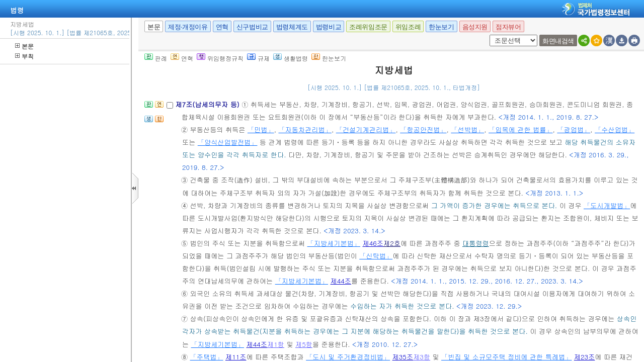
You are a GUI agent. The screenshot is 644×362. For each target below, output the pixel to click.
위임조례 (408, 27)
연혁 (222, 27)
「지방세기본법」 (334, 243)
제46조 (373, 243)
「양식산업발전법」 (228, 142)
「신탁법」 (376, 256)
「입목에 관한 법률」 (520, 129)
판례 (156, 58)
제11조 (236, 357)
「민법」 (261, 129)
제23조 (585, 357)
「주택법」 (207, 357)
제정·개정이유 (188, 27)
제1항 (276, 344)
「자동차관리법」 (305, 129)
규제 (258, 58)
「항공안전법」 (423, 129)
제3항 (422, 357)
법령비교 (329, 27)
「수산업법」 (615, 129)
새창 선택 (488, 35)
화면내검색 (558, 41)
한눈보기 (441, 27)
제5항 (304, 344)
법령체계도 (292, 27)
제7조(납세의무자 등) (208, 104)
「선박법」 (467, 129)
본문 (24, 46)
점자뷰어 (508, 27)
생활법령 (291, 58)
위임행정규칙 (220, 58)
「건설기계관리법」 (366, 129)
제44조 (341, 281)
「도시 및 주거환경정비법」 (348, 357)
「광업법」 (574, 129)
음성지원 (475, 27)
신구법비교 (252, 27)
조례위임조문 (368, 27)
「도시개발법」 (607, 205)
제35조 (403, 357)
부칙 (24, 56)
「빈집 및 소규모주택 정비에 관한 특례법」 (506, 357)
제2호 (392, 243)
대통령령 (476, 243)
